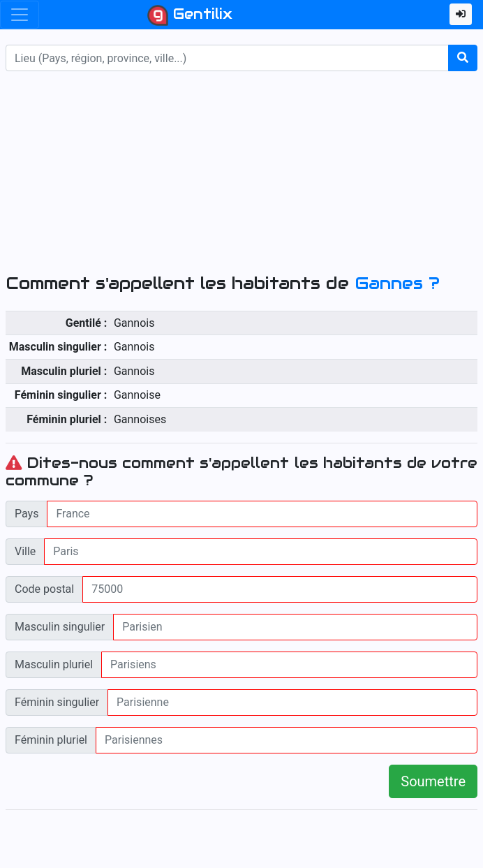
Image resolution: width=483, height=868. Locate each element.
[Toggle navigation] (20, 15)
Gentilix (190, 15)
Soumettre (433, 781)
